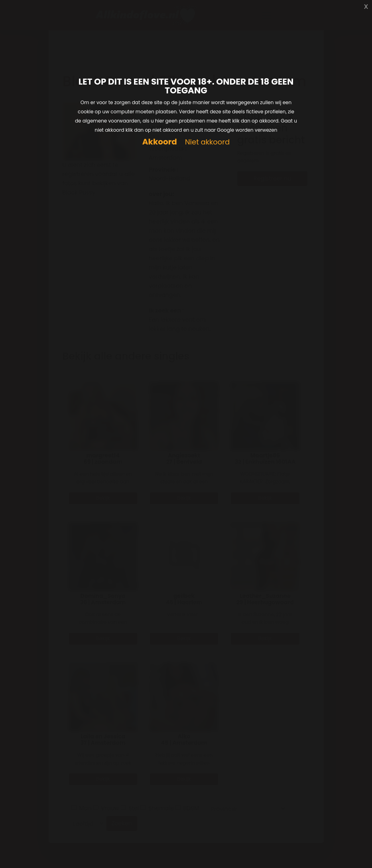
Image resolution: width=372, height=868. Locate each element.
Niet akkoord (207, 142)
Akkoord (160, 142)
